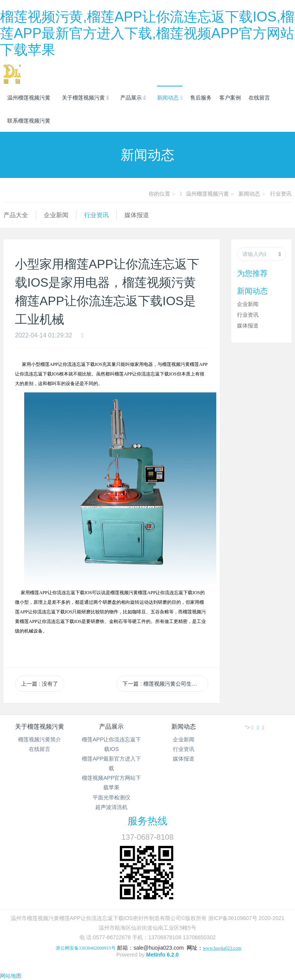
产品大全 (16, 215)
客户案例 (230, 98)
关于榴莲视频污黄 (85, 98)
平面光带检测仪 (111, 797)
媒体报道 (137, 215)
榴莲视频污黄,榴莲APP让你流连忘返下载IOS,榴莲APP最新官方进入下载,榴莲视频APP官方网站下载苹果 (147, 33)
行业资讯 (281, 194)
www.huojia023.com (222, 948)
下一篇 (165, 684)
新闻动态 (170, 98)
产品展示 (133, 98)
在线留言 (259, 98)
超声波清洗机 (111, 807)
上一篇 (40, 684)
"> (250, 728)
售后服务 (201, 98)
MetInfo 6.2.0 (163, 955)
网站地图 (11, 976)
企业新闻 (56, 215)
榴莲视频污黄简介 (40, 739)
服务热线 (147, 821)
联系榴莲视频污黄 (29, 121)
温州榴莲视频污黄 (29, 98)
